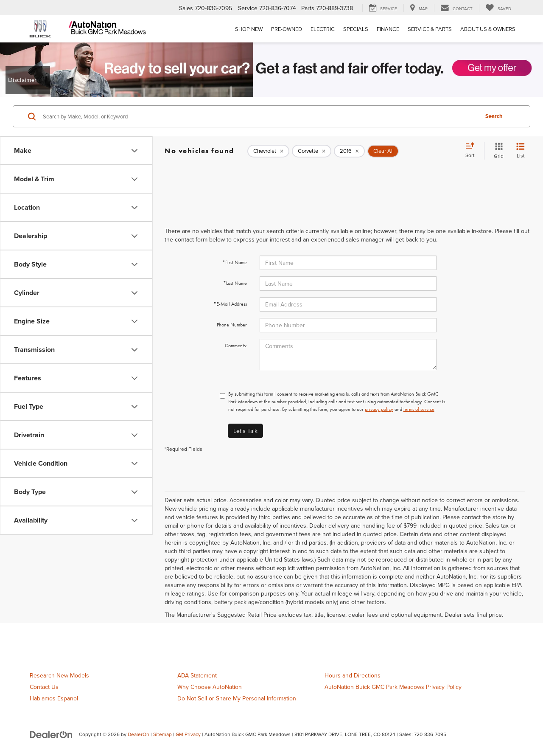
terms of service (419, 409)
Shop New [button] (249, 29)
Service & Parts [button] (430, 29)
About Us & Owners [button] (488, 29)
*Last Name (235, 283)
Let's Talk (245, 431)
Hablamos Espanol (54, 698)
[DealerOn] (51, 734)
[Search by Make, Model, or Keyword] (259, 116)
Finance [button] (388, 29)
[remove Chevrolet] (268, 151)
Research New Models (59, 675)
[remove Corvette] (312, 151)
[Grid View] (497, 151)
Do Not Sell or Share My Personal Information (237, 698)
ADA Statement (197, 675)
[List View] (521, 151)
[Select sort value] (473, 151)
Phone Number (232, 325)
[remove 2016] (349, 151)
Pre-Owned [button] (287, 29)
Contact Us (44, 687)
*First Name (235, 262)
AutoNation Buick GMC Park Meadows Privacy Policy (393, 687)
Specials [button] (356, 29)
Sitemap (162, 734)
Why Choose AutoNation (210, 687)
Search (494, 116)
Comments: (236, 346)
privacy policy (379, 409)
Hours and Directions (353, 675)
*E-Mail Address (230, 304)
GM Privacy (188, 734)
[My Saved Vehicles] (498, 8)
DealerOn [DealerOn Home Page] (139, 734)
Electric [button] (323, 29)
